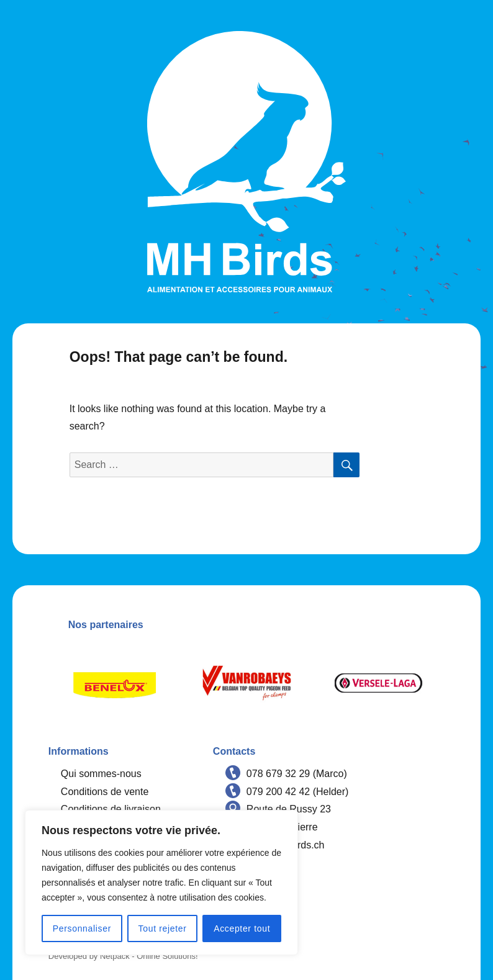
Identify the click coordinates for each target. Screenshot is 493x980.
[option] (115, 683)
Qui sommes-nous (101, 774)
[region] (161, 883)
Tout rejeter (163, 928)
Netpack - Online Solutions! (149, 956)
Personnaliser (82, 928)
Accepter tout (242, 928)
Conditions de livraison (111, 809)
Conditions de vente (105, 792)
